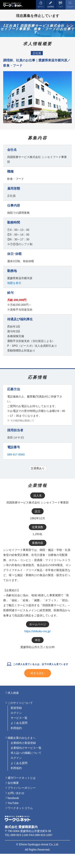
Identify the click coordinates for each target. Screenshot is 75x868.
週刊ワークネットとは (22, 778)
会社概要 (13, 783)
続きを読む (38, 673)
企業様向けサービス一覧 (26, 748)
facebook (13, 798)
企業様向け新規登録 (23, 743)
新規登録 (16, 708)
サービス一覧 (19, 718)
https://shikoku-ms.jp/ (38, 631)
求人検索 (13, 693)
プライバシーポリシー (22, 788)
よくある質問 (19, 723)
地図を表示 (14, 283)
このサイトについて (20, 703)
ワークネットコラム (20, 808)
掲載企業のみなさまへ (22, 738)
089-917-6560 (16, 454)
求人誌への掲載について (26, 753)
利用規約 (16, 728)
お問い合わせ (16, 793)
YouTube (13, 803)
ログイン (16, 713)
